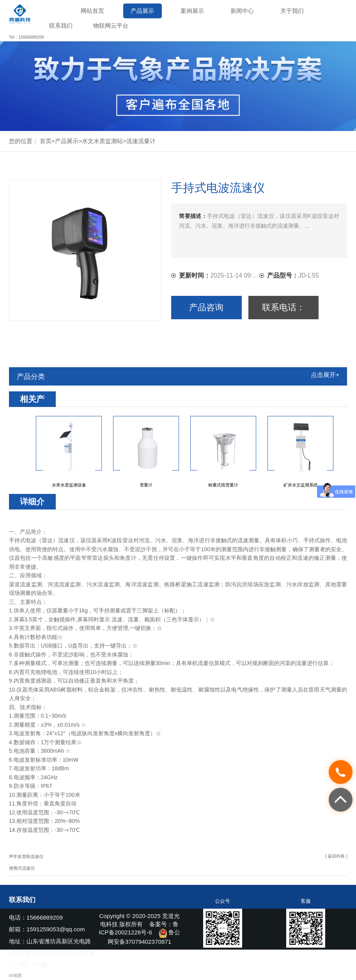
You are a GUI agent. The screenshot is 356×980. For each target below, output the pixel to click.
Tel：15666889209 (27, 37)
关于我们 (292, 11)
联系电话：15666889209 (283, 311)
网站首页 (92, 11)
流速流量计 (141, 141)
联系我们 (61, 26)
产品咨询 (206, 307)
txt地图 (15, 975)
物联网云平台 (111, 26)
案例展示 (192, 11)
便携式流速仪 (22, 868)
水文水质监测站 (102, 141)
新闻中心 (242, 11)
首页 (46, 141)
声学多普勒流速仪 (26, 856)
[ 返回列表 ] (336, 856)
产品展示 (142, 11)
